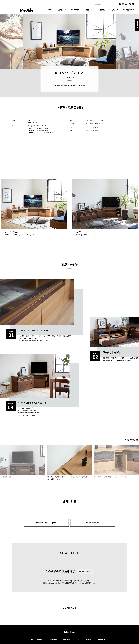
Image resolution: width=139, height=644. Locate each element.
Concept (54, 640)
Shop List (66, 640)
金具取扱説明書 (93, 523)
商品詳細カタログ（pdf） (46, 523)
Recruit (137, 25)
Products (41, 640)
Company (99, 640)
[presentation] (10, 41)
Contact (87, 640)
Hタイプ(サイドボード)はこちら (28, 415)
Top (31, 640)
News (77, 640)
